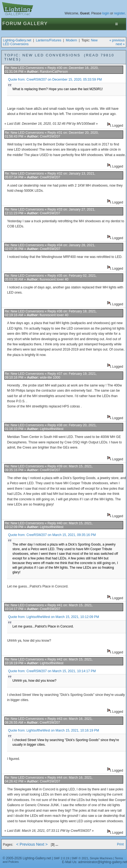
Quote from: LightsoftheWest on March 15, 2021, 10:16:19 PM (54, 730)
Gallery (36, 24)
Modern (71, 40)
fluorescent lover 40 (54, 279)
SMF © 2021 (80, 858)
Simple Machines (101, 858)
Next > (42, 844)
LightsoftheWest (52, 429)
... (57, 845)
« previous (117, 40)
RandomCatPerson (54, 72)
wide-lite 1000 (50, 377)
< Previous (26, 844)
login (106, 13)
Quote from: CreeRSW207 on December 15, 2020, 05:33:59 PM (55, 80)
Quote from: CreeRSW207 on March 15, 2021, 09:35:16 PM (52, 535)
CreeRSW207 (50, 136)
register (119, 13)
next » (120, 44)
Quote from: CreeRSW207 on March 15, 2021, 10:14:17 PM (52, 671)
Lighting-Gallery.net (17, 40)
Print (120, 844)
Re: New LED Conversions (24, 68)
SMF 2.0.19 (61, 858)
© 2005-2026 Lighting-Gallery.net (27, 858)
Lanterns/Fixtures (49, 40)
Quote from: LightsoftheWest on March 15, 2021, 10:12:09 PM (54, 617)
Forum (12, 24)
